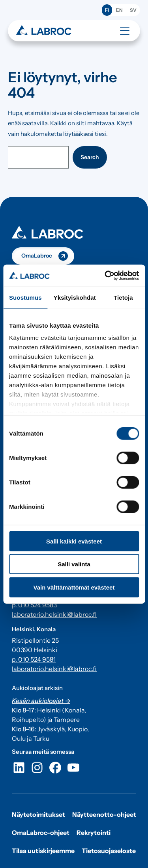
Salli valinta (74, 564)
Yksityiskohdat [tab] (75, 297)
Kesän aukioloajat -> (41, 701)
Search (90, 157)
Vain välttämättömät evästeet (74, 587)
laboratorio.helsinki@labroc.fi (54, 614)
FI (107, 10)
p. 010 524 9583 (34, 605)
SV (133, 10)
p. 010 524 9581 (34, 659)
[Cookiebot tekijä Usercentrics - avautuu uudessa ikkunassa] (105, 276)
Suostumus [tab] (25, 297)
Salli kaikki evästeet (74, 541)
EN (119, 10)
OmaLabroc (37, 256)
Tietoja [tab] (123, 297)
